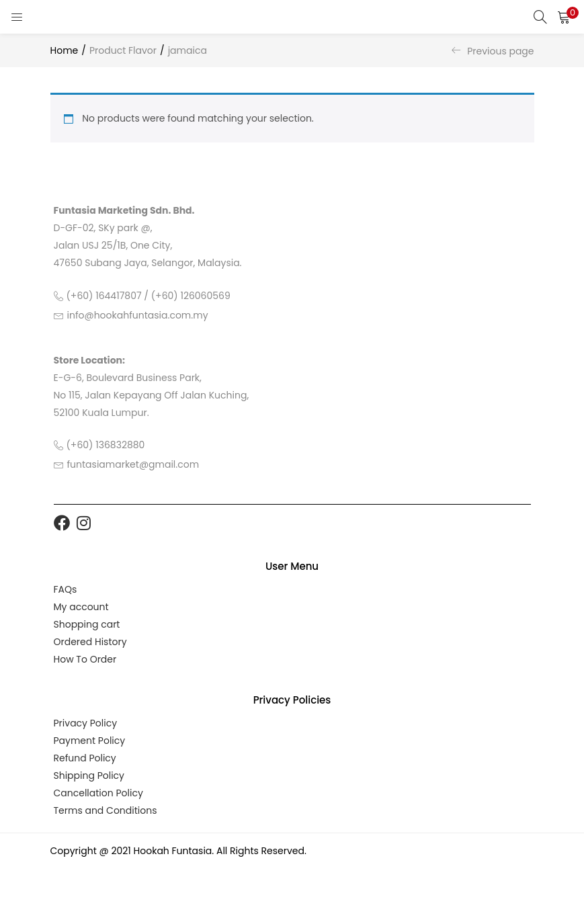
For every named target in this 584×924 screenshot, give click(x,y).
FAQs (66, 589)
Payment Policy (90, 741)
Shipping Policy (89, 775)
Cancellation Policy (98, 793)
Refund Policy (85, 758)
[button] (564, 17)
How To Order (85, 659)
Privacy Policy (86, 723)
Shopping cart (87, 624)
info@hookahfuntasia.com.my (138, 315)
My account (81, 607)
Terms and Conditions (106, 810)
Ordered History (90, 642)
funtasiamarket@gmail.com (133, 464)
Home (65, 50)
